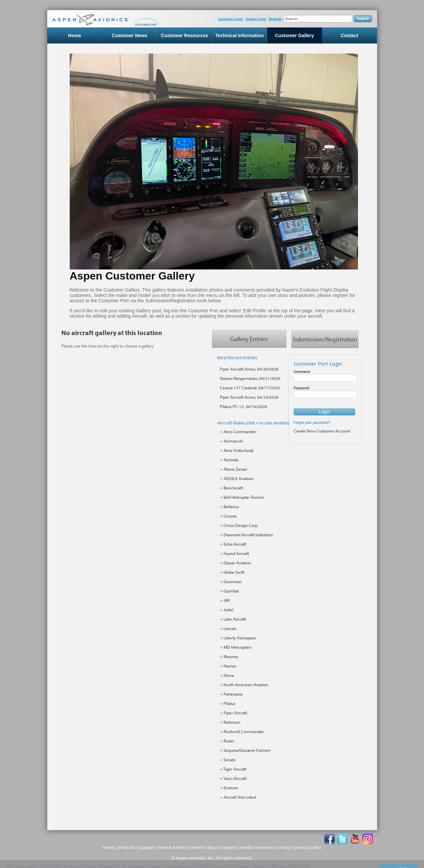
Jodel (228, 610)
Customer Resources (185, 35)
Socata (229, 760)
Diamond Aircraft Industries (248, 535)
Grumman (233, 581)
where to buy (202, 847)
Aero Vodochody (239, 450)
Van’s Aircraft (235, 778)
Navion (230, 666)
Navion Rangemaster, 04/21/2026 (250, 378)
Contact (349, 35)
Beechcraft (233, 488)
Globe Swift (234, 572)
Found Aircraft (236, 553)
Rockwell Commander (244, 731)
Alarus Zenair (235, 469)
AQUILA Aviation (238, 478)
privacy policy (308, 847)
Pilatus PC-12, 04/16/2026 (244, 406)
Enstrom (231, 788)
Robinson (232, 722)
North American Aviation (246, 685)
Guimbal (231, 591)
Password (301, 388)
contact (284, 847)
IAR (227, 600)
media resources (257, 847)
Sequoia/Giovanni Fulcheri (247, 750)
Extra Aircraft (235, 544)
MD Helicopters (237, 647)
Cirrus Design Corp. (241, 525)
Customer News (130, 35)
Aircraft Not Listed (240, 797)
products (126, 847)
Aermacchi (233, 441)
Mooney (231, 656)
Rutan (229, 741)
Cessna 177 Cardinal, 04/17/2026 (250, 388)
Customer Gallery (294, 35)
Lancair (230, 628)
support (146, 847)
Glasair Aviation (237, 563)
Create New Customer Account (322, 431)
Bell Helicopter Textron (244, 497)
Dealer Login (256, 19)
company (228, 847)
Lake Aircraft (235, 619)
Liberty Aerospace (240, 638)
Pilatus (229, 703)
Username (302, 372)
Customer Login (231, 19)
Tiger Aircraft (235, 769)
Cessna (230, 516)
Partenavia (233, 694)
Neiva (229, 675)
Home (75, 35)
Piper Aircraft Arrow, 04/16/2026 (249, 397)
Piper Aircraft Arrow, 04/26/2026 (249, 369)
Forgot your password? (312, 422)
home (108, 847)
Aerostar (231, 460)
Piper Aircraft (235, 713)
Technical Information (239, 35)
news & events (172, 847)
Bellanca (231, 506)
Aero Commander (240, 431)
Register (276, 19)
